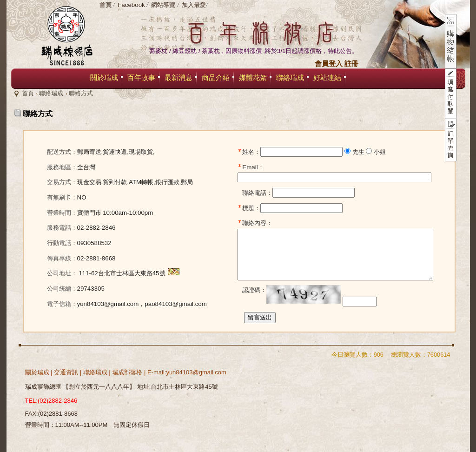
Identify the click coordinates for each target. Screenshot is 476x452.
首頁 (28, 93)
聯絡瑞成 (51, 93)
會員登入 (329, 64)
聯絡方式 (81, 93)
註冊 (351, 64)
